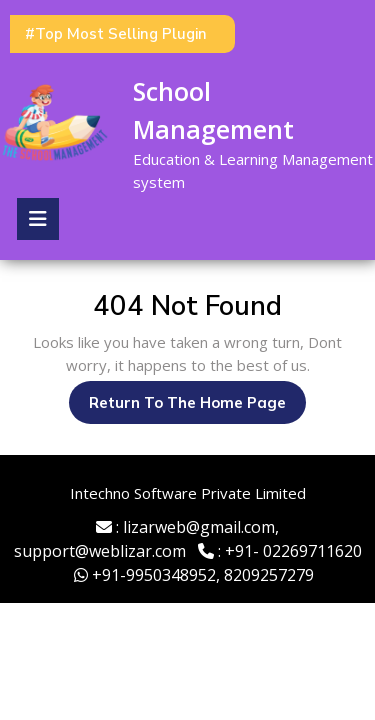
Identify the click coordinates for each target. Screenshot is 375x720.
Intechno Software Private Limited (188, 493)
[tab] (38, 219)
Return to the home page (197, 407)
